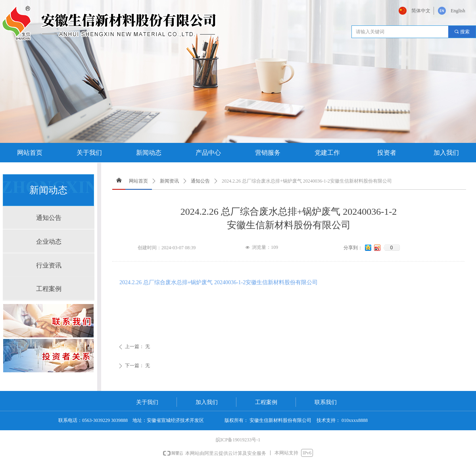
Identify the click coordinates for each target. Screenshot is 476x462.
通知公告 (200, 181)
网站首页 (138, 181)
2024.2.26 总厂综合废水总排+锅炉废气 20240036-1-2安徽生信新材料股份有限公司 (219, 282)
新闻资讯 (169, 181)
